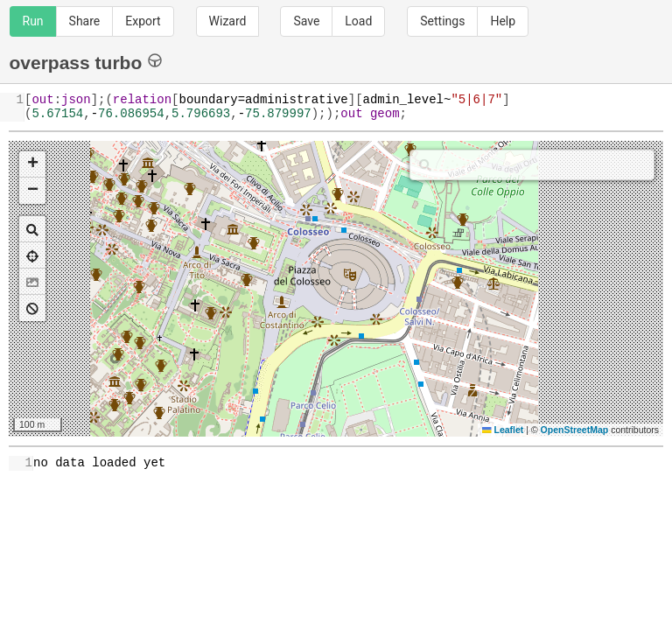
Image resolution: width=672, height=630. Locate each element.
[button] (32, 164)
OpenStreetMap (575, 430)
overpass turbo (86, 62)
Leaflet (503, 430)
